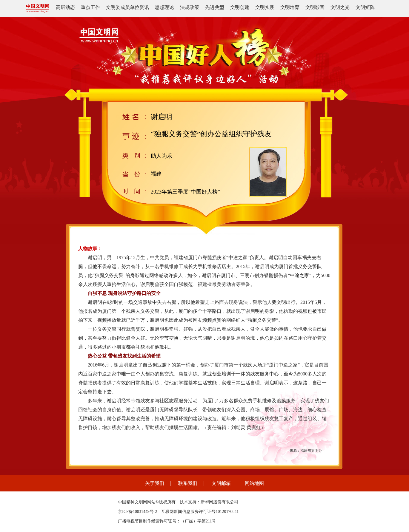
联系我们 (188, 483)
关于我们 (155, 483)
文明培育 (290, 7)
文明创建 (240, 7)
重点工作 (90, 7)
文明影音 (315, 7)
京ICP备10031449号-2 (137, 512)
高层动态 (65, 7)
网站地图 (254, 483)
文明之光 (340, 7)
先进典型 (215, 7)
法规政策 (190, 7)
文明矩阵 (365, 7)
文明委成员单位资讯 (127, 7)
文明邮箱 (221, 483)
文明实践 (265, 7)
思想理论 (164, 7)
